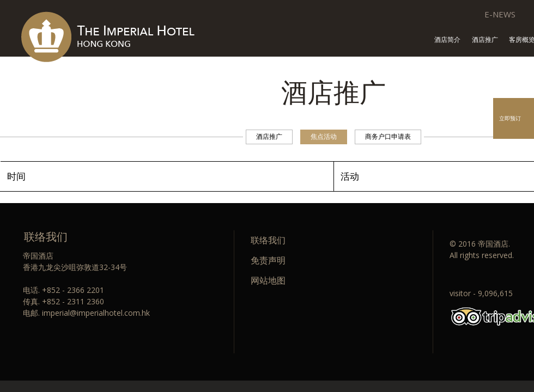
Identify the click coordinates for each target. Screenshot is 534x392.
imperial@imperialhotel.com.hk (96, 313)
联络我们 (268, 240)
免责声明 (268, 260)
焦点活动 (324, 136)
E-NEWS (500, 14)
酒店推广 (485, 40)
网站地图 (268, 280)
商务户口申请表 (388, 136)
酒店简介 (447, 40)
